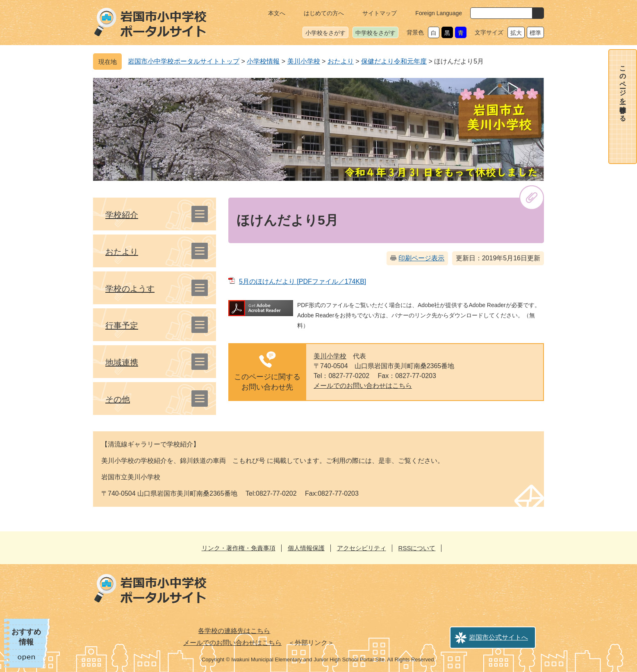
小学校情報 (263, 61)
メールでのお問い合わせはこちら (363, 386)
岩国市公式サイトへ (498, 637)
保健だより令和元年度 (394, 61)
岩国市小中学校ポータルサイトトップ (184, 61)
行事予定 (122, 326)
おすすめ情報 (26, 637)
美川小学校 (304, 61)
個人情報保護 (306, 548)
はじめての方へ (324, 13)
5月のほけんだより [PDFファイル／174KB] (303, 281)
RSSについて (417, 548)
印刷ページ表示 (421, 258)
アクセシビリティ (362, 548)
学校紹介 (122, 215)
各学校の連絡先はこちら (234, 631)
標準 (535, 33)
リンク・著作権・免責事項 (239, 548)
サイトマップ (380, 13)
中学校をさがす (375, 33)
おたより (341, 61)
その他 (118, 399)
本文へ (277, 13)
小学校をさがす (325, 33)
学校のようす (130, 289)
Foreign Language (439, 13)
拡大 (516, 33)
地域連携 (122, 362)
